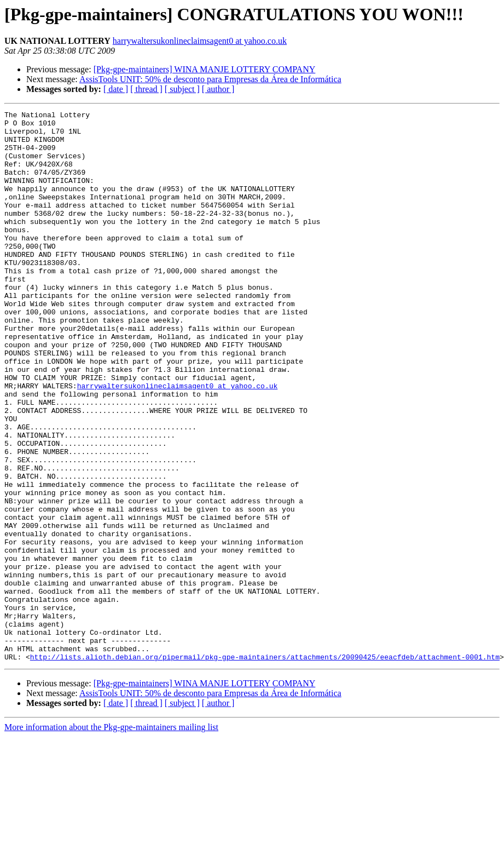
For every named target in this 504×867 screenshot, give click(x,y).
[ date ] (116, 89)
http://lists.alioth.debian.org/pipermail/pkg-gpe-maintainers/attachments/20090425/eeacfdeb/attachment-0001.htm (265, 767)
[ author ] (218, 89)
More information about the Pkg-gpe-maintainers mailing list (111, 837)
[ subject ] (182, 89)
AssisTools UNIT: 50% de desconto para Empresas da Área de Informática (210, 79)
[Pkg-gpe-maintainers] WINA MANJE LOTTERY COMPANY (205, 69)
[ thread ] (146, 89)
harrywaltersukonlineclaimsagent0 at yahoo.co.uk (200, 41)
